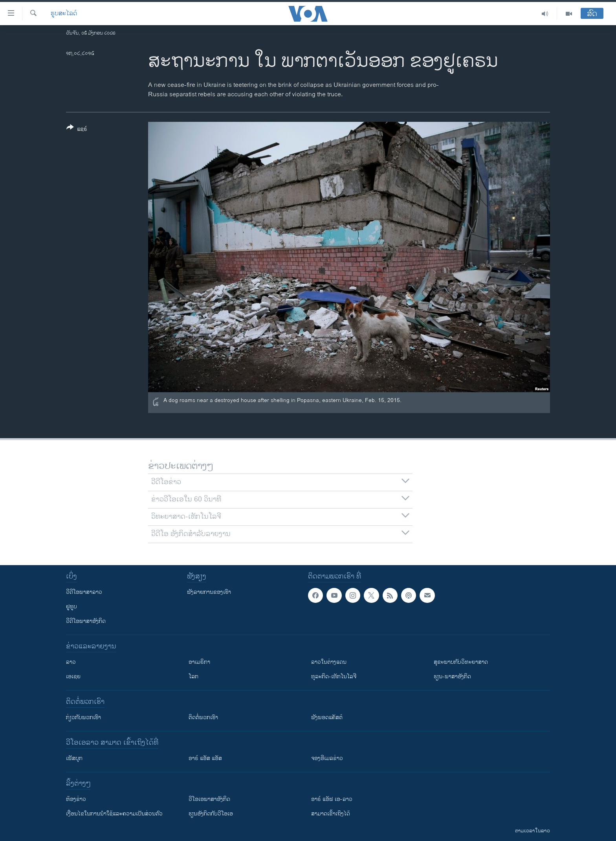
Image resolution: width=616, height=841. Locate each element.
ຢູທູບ (71, 607)
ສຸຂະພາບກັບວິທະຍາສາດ (461, 662)
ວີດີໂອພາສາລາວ (84, 592)
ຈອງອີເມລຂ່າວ (327, 758)
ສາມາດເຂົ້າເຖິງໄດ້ (331, 814)
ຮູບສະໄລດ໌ (64, 14)
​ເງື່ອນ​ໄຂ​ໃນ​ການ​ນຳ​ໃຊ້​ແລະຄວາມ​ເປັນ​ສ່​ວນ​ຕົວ (114, 814)
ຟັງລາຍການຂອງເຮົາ (209, 592)
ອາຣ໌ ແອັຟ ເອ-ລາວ (332, 799)
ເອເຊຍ (73, 677)
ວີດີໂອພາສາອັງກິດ (86, 621)
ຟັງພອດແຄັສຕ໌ (327, 717)
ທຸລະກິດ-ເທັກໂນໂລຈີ (334, 677)
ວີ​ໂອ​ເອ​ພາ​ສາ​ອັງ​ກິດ (209, 799)
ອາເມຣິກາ (199, 662)
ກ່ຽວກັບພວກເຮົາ (83, 717)
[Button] (77, 130)
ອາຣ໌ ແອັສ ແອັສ (205, 758)
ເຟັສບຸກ (74, 758)
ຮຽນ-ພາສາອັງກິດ (452, 677)
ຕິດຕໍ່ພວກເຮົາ (203, 717)
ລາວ (71, 662)
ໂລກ (193, 677)
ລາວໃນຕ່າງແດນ (329, 662)
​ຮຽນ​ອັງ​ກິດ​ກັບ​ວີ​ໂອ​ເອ (211, 814)
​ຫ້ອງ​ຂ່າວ (76, 799)
